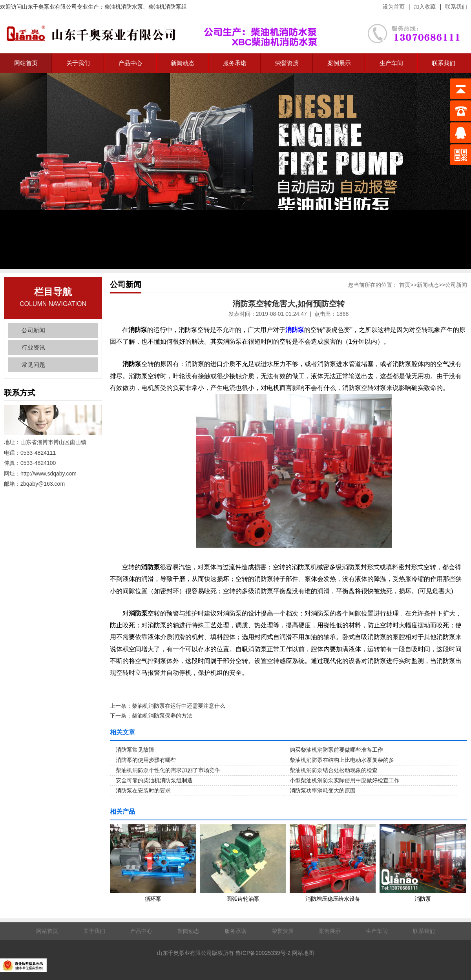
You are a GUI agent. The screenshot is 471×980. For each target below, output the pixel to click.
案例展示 (339, 63)
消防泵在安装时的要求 (143, 791)
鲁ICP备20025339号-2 (263, 953)
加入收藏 (425, 7)
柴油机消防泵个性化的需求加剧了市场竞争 (168, 770)
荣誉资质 (287, 63)
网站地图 (303, 953)
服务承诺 (235, 63)
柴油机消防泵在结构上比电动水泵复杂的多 (342, 760)
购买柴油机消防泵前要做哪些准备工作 (336, 750)
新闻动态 (183, 63)
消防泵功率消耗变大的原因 (323, 791)
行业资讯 (33, 347)
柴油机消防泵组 (168, 7)
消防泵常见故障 (135, 750)
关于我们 (78, 63)
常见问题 (33, 365)
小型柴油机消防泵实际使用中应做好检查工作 (345, 780)
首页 (405, 285)
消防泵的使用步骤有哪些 (146, 760)
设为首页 (394, 7)
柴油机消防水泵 (124, 7)
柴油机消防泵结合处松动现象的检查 (334, 770)
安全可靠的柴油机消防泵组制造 (154, 780)
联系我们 (456, 7)
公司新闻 (33, 330)
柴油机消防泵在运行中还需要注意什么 (179, 706)
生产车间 (391, 63)
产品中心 (130, 63)
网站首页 (26, 63)
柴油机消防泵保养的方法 (162, 716)
